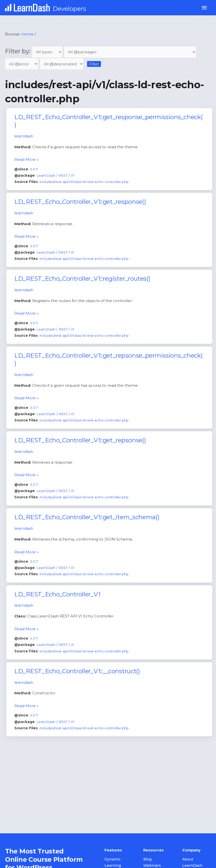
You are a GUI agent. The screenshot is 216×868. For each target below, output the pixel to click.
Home (28, 34)
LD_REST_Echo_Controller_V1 (57, 594)
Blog (147, 859)
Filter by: (34, 51)
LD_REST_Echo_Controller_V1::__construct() (77, 671)
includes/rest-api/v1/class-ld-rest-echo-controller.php (84, 182)
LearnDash (46, 175)
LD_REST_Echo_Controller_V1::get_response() (80, 202)
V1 (73, 175)
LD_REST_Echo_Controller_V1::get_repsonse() (80, 440)
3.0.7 (34, 169)
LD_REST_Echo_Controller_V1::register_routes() (82, 279)
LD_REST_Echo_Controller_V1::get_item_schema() (87, 517)
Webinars (152, 865)
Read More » (26, 159)
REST (63, 175)
